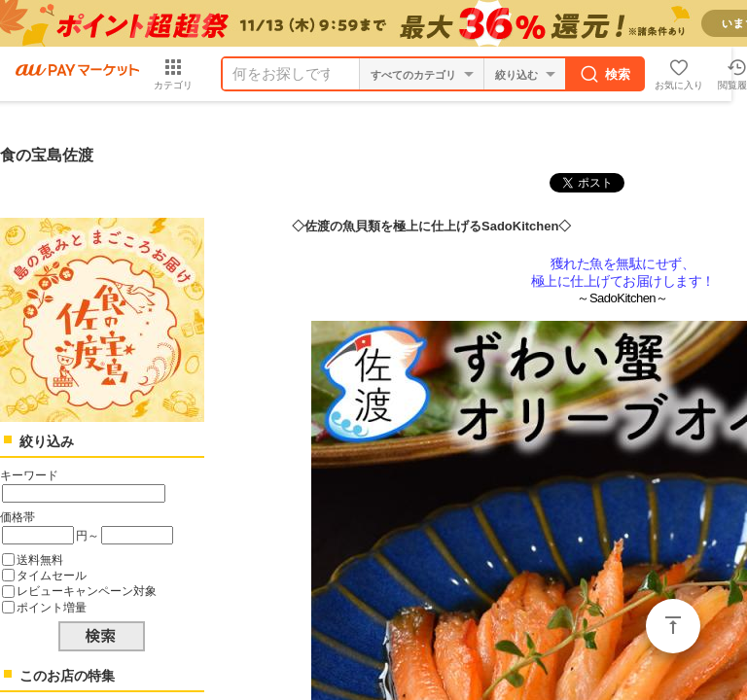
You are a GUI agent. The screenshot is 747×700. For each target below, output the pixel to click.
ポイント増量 (52, 607)
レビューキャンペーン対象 (87, 591)
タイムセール (52, 575)
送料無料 (40, 560)
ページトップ (673, 626)
